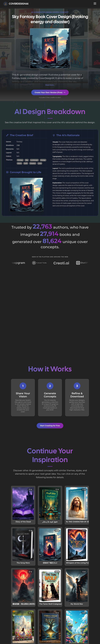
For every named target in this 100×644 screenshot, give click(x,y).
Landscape (34, 160)
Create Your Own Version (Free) (50, 92)
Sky (27, 160)
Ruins (19, 163)
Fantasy (20, 160)
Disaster (33, 163)
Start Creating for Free (50, 426)
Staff (26, 163)
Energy (43, 160)
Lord (40, 163)
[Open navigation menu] (95, 4)
